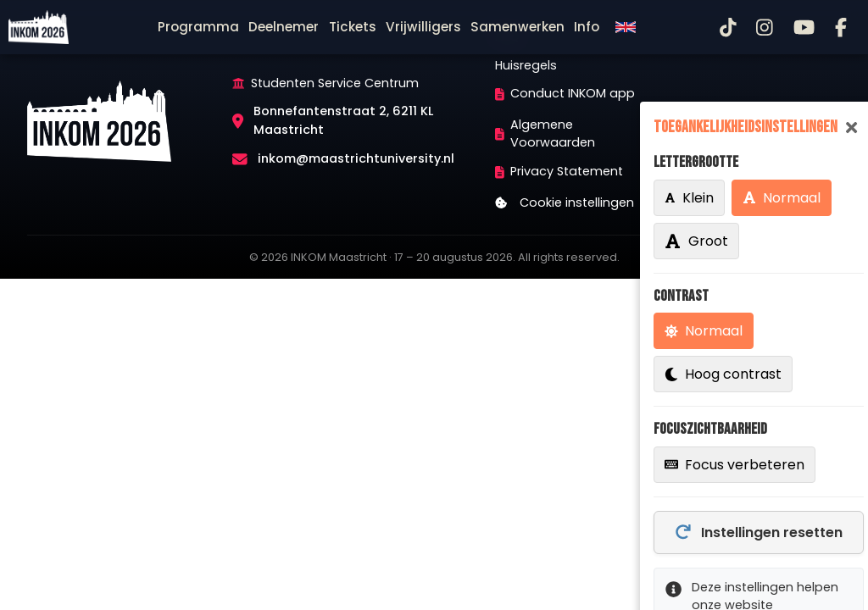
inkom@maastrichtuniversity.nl (356, 158)
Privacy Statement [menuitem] (559, 171)
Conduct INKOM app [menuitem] (565, 93)
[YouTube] (804, 27)
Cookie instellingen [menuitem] (565, 202)
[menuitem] (198, 27)
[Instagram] (765, 27)
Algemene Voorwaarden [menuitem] (545, 134)
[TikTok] (728, 27)
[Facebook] (841, 27)
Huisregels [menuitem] (526, 65)
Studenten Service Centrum (335, 83)
